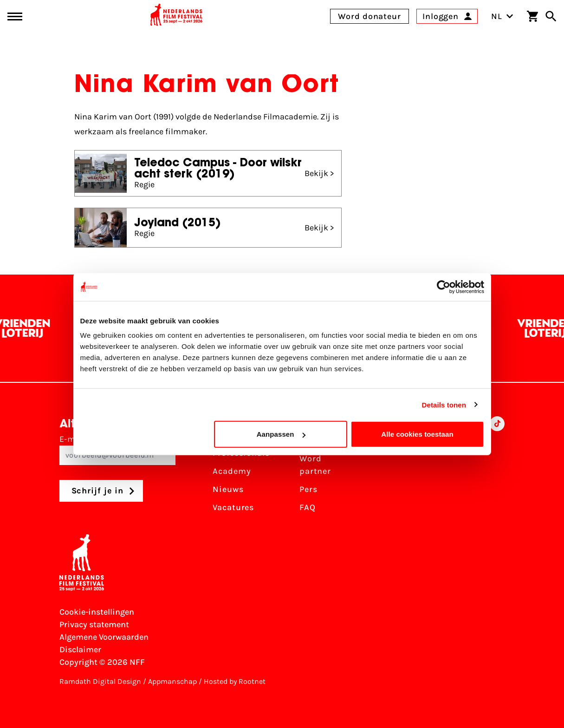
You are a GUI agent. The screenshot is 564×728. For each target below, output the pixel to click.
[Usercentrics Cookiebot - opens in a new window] (444, 287)
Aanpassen (281, 434)
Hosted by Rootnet (235, 681)
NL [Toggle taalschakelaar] (502, 16)
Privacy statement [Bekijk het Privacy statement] (94, 624)
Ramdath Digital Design (100, 681)
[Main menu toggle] (15, 16)
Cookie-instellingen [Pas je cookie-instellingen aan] (97, 612)
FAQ (308, 507)
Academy (232, 471)
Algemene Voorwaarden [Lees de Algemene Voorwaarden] (104, 637)
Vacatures (233, 507)
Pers (308, 489)
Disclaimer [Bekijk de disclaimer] (80, 649)
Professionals (241, 453)
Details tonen (444, 404)
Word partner (315, 465)
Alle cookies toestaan (417, 434)
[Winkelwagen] (532, 16)
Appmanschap (172, 681)
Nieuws (228, 489)
